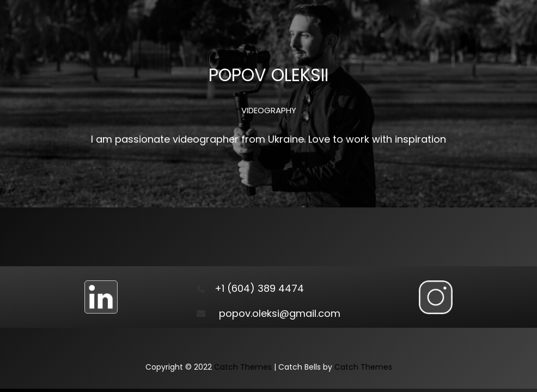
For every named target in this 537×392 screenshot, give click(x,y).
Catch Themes (243, 367)
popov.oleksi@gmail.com (280, 313)
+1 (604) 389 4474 (259, 288)
